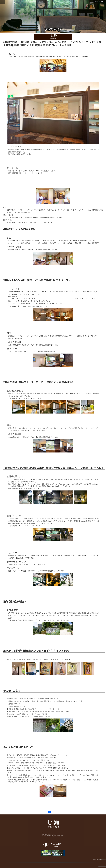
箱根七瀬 (53, 824)
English (102, 1)
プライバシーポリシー (98, 859)
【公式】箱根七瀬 (0, 1)
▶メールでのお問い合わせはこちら (48, 837)
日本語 (96, 1)
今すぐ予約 (53, 37)
